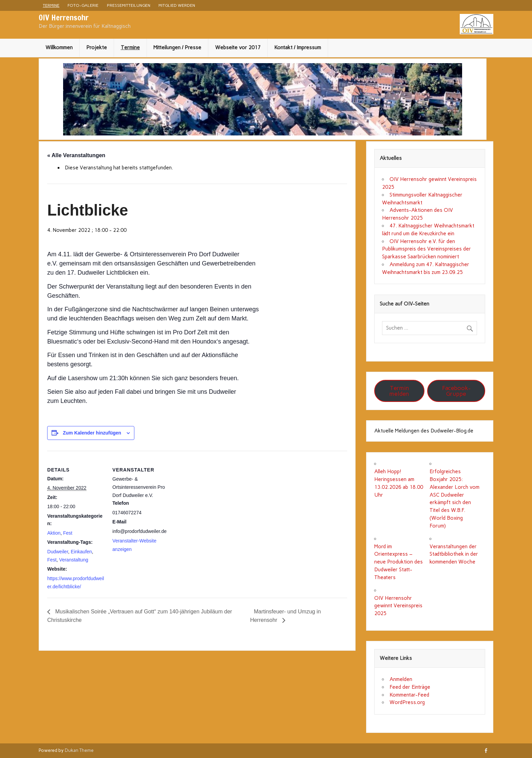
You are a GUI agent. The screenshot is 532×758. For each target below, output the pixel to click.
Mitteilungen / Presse (177, 48)
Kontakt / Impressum (298, 48)
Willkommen (59, 48)
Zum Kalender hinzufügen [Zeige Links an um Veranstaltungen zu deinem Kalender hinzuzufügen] (92, 433)
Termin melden (399, 391)
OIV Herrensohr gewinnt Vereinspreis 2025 (398, 606)
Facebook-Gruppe (456, 391)
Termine (51, 5)
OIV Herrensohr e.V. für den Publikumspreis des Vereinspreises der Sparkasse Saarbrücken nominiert (426, 249)
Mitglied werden (177, 5)
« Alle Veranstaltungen (76, 155)
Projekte (97, 48)
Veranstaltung (74, 560)
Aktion (54, 533)
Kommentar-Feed (409, 695)
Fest (68, 533)
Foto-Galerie (83, 5)
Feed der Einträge (410, 687)
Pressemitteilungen (129, 5)
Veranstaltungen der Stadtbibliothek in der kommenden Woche (454, 554)
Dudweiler (58, 552)
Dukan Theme (79, 750)
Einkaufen (81, 552)
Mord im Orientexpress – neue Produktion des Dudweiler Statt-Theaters (398, 562)
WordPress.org (407, 702)
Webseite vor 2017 (238, 48)
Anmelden (401, 679)
